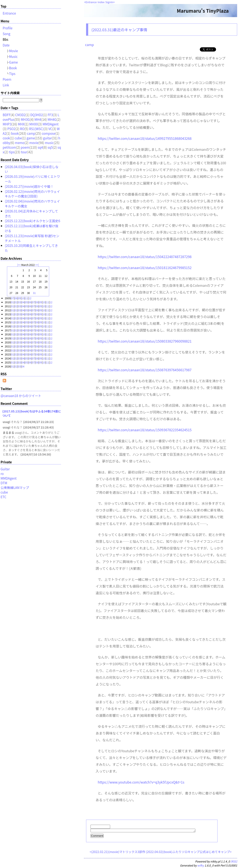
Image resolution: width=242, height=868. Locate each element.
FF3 (50, 115)
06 (30, 302)
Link (6, 85)
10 (23, 298)
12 (30, 298)
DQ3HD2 (37, 115)
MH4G (52, 119)
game (31, 138)
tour (24, 152)
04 (23, 302)
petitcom (9, 147)
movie (34, 143)
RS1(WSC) (36, 129)
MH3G (25, 119)
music (49, 143)
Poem (7, 79)
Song (7, 34)
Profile (8, 28)
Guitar (5, 469)
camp (89, 45)
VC (50, 129)
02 (16, 302)
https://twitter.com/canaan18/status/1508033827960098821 (145, 341)
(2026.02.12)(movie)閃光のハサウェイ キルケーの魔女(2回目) (32, 194)
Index (101, 2)
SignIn (109, 2)
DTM (4, 483)
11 (26, 298)
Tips (12, 73)
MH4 (38, 119)
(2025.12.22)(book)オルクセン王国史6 (33, 221)
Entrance (91, 2)
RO (22, 129)
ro (2, 473)
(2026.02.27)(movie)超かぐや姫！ (29, 186)
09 (20, 298)
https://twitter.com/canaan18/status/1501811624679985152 (145, 268)
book (15, 133)
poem (25, 147)
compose (49, 133)
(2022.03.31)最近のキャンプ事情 (119, 30)
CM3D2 (20, 115)
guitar (47, 138)
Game (14, 62)
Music (13, 56)
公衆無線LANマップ (15, 487)
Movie (14, 51)
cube (18, 138)
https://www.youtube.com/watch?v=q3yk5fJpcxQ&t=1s (141, 782)
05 (26, 302)
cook (6, 138)
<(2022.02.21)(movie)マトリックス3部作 (117, 852)
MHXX (34, 124)
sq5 (50, 147)
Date (6, 45)
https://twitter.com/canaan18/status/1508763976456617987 (145, 370)
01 (13, 302)
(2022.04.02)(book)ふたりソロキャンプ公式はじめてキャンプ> (189, 852)
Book (13, 68)
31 (34, 293)
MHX (21, 124)
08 (16, 298)
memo (20, 143)
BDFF (7, 115)
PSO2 (11, 129)
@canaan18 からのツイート (21, 396)
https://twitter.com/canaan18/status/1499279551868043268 (145, 138)
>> (37, 265)
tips (12, 152)
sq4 (40, 147)
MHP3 (7, 124)
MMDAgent (51, 124)
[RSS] (234, 862)
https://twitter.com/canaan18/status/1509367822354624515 (145, 430)
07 (13, 298)
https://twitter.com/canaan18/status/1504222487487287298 (145, 257)
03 (20, 302)
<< (19, 265)
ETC (3, 497)
